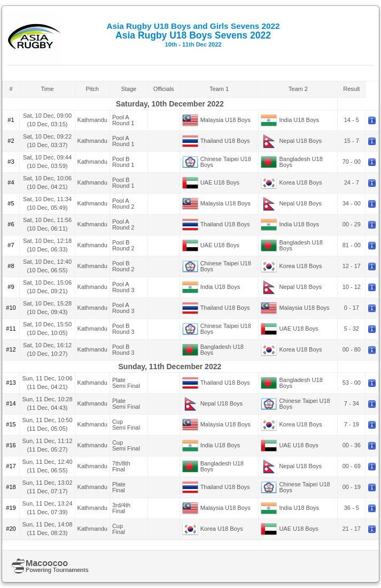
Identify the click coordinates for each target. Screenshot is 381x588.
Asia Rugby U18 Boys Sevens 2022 (193, 35)
